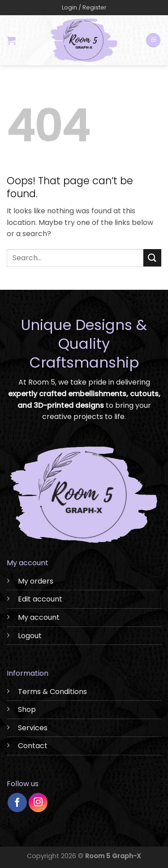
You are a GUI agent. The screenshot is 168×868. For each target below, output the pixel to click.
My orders (36, 581)
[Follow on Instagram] (38, 802)
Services (33, 728)
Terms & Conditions (52, 692)
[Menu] (153, 40)
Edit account (40, 599)
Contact (33, 746)
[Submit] (152, 258)
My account (39, 617)
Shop (27, 709)
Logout (30, 636)
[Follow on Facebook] (17, 802)
